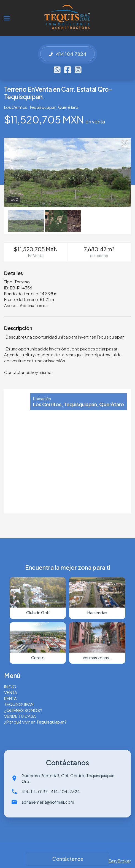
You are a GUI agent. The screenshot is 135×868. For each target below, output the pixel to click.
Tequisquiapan (43, 107)
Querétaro (68, 107)
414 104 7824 (67, 54)
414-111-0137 (35, 791)
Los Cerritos (16, 107)
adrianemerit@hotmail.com (48, 802)
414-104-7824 (65, 791)
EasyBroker (120, 861)
